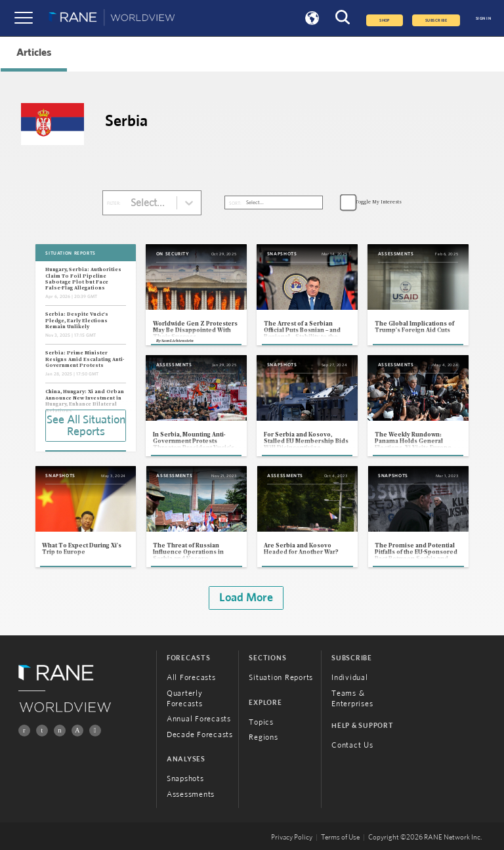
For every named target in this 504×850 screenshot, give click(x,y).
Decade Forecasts (200, 734)
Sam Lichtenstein (178, 341)
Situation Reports (281, 677)
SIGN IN (483, 18)
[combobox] (132, 203)
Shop (385, 20)
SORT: (235, 203)
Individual (350, 677)
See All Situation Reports (86, 426)
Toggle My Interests (378, 202)
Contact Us (352, 745)
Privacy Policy (292, 838)
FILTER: (114, 203)
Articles (34, 53)
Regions (263, 737)
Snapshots (185, 778)
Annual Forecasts (199, 719)
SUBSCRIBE (436, 20)
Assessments (191, 794)
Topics (261, 722)
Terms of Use (340, 838)
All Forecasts (191, 677)
